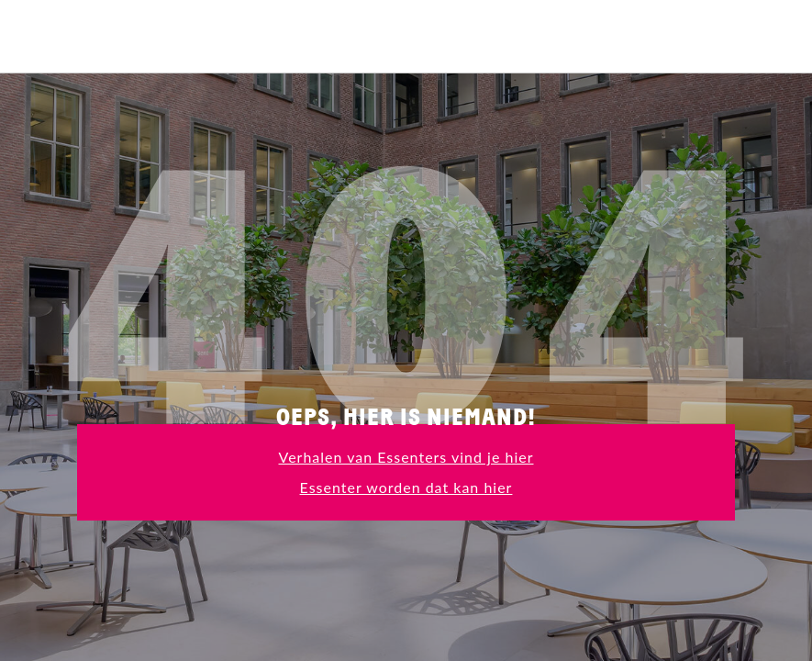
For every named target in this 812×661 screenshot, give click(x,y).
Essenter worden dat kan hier (406, 487)
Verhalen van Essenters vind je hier (406, 457)
